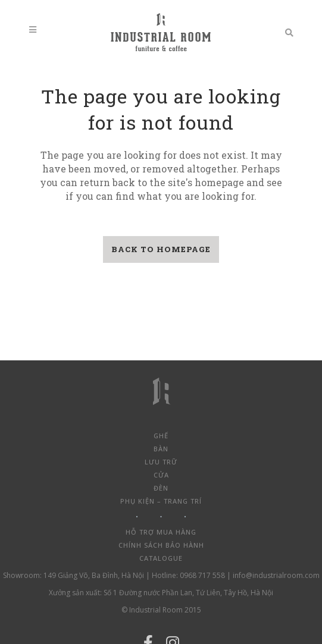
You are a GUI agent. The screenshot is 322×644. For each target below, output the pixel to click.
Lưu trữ (161, 462)
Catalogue (161, 558)
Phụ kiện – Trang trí (161, 501)
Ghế (161, 436)
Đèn (161, 488)
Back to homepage (161, 249)
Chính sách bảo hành (161, 545)
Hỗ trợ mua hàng (161, 532)
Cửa (161, 475)
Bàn (161, 449)
